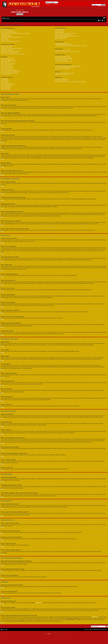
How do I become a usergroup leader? (63, 35)
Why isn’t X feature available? (61, 80)
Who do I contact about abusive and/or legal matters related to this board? (70, 82)
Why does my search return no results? (63, 58)
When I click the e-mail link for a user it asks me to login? (13, 54)
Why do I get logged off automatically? (9, 32)
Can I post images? (5, 83)
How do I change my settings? (7, 46)
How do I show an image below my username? (11, 51)
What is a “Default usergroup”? (61, 37)
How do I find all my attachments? (62, 75)
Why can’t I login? (5, 29)
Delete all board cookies (94, 629)
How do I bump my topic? (6, 74)
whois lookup (95, 617)
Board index (7, 18)
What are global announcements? (8, 84)
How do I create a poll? (6, 62)
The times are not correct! (6, 47)
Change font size (104, 18)
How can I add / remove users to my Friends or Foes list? (67, 52)
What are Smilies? (5, 81)
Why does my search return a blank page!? (64, 59)
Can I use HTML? (5, 80)
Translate (54, 4)
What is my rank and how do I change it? (9, 52)
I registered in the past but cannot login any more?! (11, 37)
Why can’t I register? (5, 40)
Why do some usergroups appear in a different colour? (66, 36)
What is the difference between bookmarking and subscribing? (68, 66)
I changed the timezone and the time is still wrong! (11, 48)
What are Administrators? (60, 29)
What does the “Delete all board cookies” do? (10, 41)
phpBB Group (39, 603)
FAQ (100, 21)
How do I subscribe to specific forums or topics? (65, 67)
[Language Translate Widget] (52, 2)
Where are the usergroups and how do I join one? (65, 33)
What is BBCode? (5, 79)
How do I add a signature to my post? (9, 61)
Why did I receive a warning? (7, 69)
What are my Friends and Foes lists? (63, 50)
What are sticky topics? (6, 87)
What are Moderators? (60, 31)
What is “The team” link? (60, 39)
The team (86, 629)
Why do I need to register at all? (7, 31)
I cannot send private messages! (62, 43)
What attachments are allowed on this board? (64, 73)
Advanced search (102, 6)
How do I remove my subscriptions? (62, 69)
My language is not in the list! (7, 50)
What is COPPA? (4, 39)
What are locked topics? (6, 88)
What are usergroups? (60, 32)
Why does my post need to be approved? (9, 73)
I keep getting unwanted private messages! (64, 44)
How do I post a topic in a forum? (8, 58)
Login (104, 21)
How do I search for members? (61, 60)
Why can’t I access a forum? (7, 66)
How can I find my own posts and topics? (64, 61)
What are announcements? (6, 85)
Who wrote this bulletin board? (61, 79)
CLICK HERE (20, 14)
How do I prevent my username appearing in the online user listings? (15, 33)
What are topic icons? (5, 89)
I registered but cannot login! (7, 36)
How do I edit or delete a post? (7, 60)
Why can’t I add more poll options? (8, 64)
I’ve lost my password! (5, 35)
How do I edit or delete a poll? (7, 65)
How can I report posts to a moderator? (9, 70)
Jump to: (88, 626)
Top (3, 102)
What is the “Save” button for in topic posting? (10, 71)
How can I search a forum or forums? (63, 56)
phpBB (49, 634)
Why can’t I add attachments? (7, 67)
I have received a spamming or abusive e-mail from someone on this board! (71, 46)
